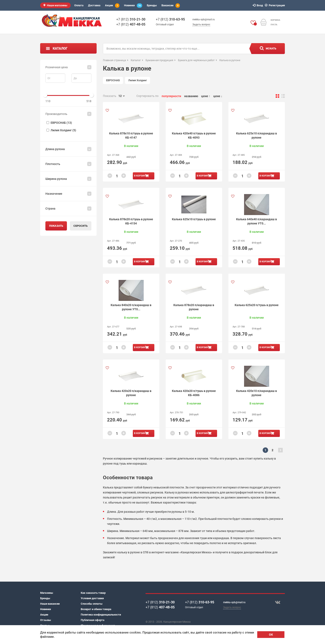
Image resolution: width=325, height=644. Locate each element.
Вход (258, 5)
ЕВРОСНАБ (113, 80)
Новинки (133, 6)
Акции (112, 6)
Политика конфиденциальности (101, 615)
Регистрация (275, 5)
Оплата (79, 5)
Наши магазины (57, 5)
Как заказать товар (93, 593)
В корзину (141, 176)
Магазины (47, 593)
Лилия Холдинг (138, 80)
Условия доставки (92, 598)
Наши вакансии (50, 604)
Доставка (94, 5)
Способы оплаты (92, 604)
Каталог (60, 48)
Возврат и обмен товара (96, 609)
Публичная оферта (93, 620)
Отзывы (46, 620)
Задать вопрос (201, 24)
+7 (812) (131, 19)
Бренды (152, 5)
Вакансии (171, 6)
